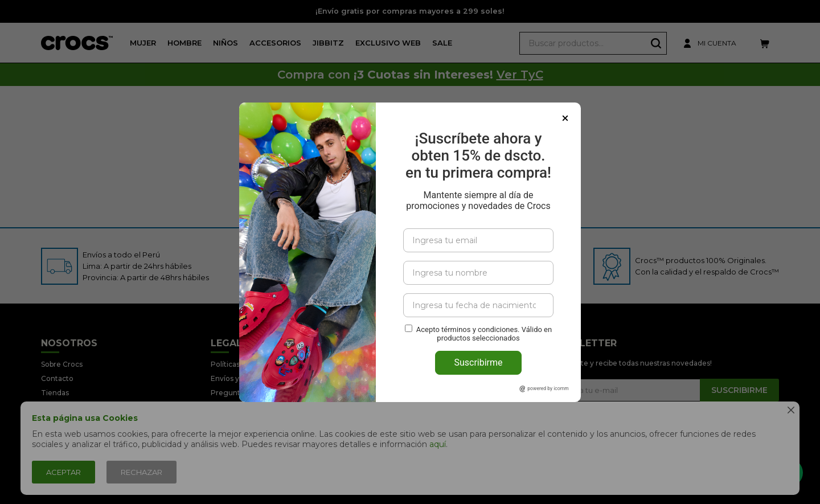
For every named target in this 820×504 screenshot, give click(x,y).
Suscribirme (478, 338)
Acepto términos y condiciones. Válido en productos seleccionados (484, 309)
